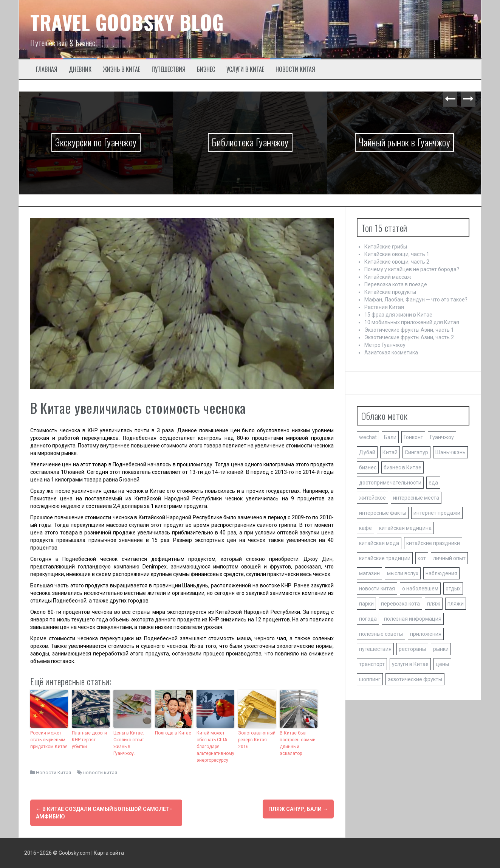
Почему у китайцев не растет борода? (412, 269)
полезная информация (413, 619)
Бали (390, 437)
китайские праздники (433, 543)
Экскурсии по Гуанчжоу (96, 142)
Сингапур (416, 452)
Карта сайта (109, 853)
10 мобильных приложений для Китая (412, 322)
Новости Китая (295, 69)
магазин (369, 573)
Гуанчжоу (442, 437)
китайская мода (379, 543)
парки (366, 604)
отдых (453, 589)
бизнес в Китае (402, 467)
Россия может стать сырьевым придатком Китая (49, 740)
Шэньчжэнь (450, 452)
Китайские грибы (386, 247)
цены (442, 664)
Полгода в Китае (173, 733)
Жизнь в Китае (122, 69)
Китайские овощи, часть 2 (397, 262)
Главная (47, 69)
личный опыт (449, 558)
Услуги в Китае (245, 69)
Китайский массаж (388, 277)
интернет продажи (437, 513)
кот (422, 558)
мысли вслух (403, 573)
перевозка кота (400, 604)
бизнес (368, 467)
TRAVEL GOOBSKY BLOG (127, 22)
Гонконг (413, 437)
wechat (368, 437)
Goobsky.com (74, 853)
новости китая (100, 773)
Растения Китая (384, 307)
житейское (372, 498)
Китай (390, 452)
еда (433, 483)
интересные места (416, 498)
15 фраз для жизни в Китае (398, 315)
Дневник (80, 69)
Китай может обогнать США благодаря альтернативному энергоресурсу (215, 747)
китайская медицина (405, 528)
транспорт (372, 664)
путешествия (375, 649)
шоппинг (370, 679)
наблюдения (441, 573)
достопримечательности (390, 483)
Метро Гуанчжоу (385, 345)
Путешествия (169, 69)
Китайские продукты (390, 292)
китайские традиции (385, 558)
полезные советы (381, 634)
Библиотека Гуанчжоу (250, 142)
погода (368, 619)
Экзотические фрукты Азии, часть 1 (409, 330)
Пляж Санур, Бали (298, 809)
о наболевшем (420, 589)
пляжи (456, 604)
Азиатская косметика (391, 352)
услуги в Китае (410, 664)
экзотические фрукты (415, 679)
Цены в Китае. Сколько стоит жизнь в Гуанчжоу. (129, 743)
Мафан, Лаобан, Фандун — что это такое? (416, 300)
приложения (426, 634)
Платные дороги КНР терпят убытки (89, 740)
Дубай (367, 452)
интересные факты (383, 513)
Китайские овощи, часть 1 (397, 254)
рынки (441, 649)
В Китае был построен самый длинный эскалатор (298, 743)
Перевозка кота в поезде (396, 284)
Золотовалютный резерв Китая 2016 (257, 740)
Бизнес (206, 69)
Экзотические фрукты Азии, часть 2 (409, 337)
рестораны (412, 649)
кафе (365, 528)
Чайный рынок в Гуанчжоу (405, 142)
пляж (434, 604)
